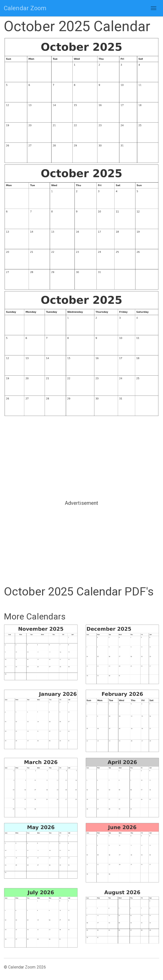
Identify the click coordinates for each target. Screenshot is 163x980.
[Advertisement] (81, 458)
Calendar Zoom (25, 8)
